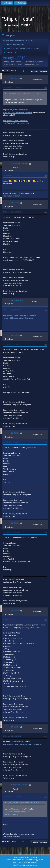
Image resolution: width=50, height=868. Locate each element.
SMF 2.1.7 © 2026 (19, 863)
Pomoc (15, 857)
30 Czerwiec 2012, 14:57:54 (12, 87)
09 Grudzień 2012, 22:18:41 (12, 797)
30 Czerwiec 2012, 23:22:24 (12, 310)
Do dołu (6, 71)
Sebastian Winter (20, 164)
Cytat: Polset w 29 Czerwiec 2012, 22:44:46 (23, 94)
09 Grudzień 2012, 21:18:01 (12, 736)
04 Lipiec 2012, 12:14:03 (11, 442)
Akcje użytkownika (39, 71)
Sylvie (36, 48)
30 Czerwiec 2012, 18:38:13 (12, 175)
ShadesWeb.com (31, 865)
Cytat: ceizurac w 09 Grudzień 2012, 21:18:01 (23, 803)
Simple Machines (31, 863)
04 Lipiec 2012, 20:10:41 (11, 532)
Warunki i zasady (24, 857)
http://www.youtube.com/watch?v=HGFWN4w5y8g (23, 744)
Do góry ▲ (34, 857)
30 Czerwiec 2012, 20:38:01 (12, 212)
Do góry (6, 841)
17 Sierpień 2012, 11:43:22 (12, 619)
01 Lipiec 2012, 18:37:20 (11, 344)
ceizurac (15, 78)
